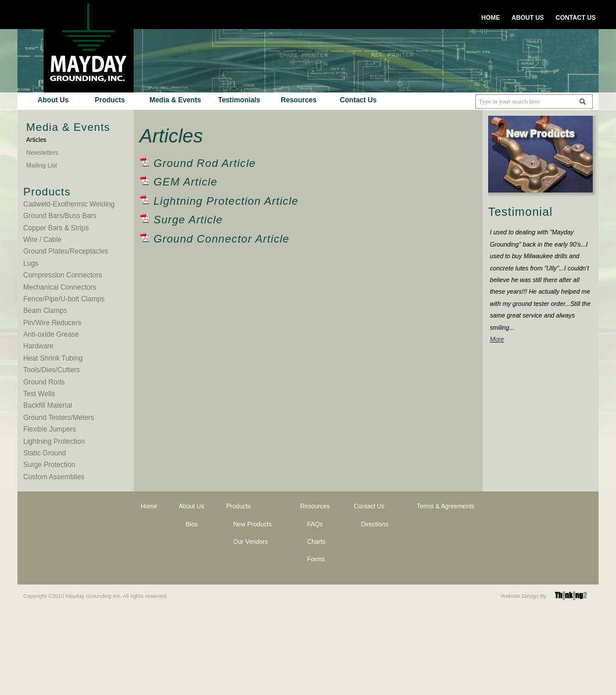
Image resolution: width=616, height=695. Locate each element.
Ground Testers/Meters (59, 418)
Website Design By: (524, 596)
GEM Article (185, 182)
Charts (316, 541)
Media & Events (175, 100)
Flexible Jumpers (50, 429)
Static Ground (44, 453)
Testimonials (239, 100)
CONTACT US (576, 17)
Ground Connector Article (221, 239)
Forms (316, 559)
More (497, 339)
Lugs (31, 263)
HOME (490, 17)
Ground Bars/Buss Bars (60, 216)
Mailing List (42, 165)
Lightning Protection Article (226, 201)
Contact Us (358, 100)
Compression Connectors (62, 275)
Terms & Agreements (445, 506)
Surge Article (188, 220)
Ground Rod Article (205, 163)
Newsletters (42, 152)
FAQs (315, 524)
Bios (191, 524)
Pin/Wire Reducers (52, 323)
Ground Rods (44, 382)
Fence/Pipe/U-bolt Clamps (64, 299)
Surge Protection (49, 465)
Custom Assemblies (54, 477)
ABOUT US (528, 17)
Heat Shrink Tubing (53, 358)
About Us (53, 100)
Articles (36, 140)
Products (110, 100)
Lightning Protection (54, 441)
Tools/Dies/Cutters (51, 370)
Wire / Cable (42, 240)
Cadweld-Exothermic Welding (69, 204)
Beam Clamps (45, 311)
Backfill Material (48, 405)
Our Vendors (250, 541)
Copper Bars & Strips (56, 228)
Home (149, 506)
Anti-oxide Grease (51, 334)
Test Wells (39, 394)
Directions (375, 524)
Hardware (38, 346)
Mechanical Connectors (60, 287)
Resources (298, 100)
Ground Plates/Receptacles (66, 251)
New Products (252, 524)
